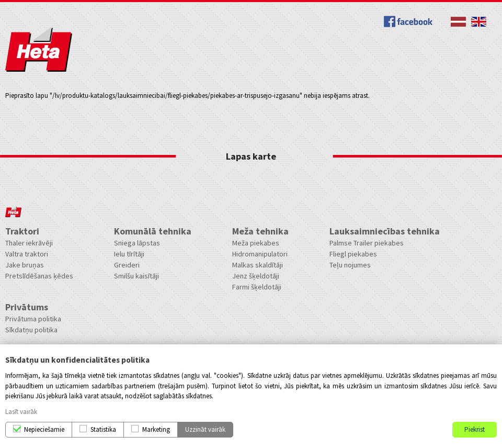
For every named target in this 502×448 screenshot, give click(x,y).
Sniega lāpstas (137, 243)
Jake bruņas (25, 265)
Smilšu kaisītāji (136, 276)
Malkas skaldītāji (258, 265)
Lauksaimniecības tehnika (385, 231)
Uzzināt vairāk (205, 429)
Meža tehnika (260, 231)
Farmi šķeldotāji (257, 287)
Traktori (22, 231)
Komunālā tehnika (153, 231)
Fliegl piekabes (353, 254)
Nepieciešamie (44, 429)
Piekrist (475, 429)
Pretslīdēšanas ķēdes (39, 276)
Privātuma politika (33, 319)
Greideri (127, 265)
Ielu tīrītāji (129, 254)
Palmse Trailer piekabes (367, 243)
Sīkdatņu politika (31, 330)
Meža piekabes (256, 243)
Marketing (156, 429)
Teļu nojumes (350, 265)
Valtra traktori (27, 254)
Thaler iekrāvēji (29, 243)
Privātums (27, 307)
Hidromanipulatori (260, 254)
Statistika (103, 429)
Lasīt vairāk (21, 412)
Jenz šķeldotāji (256, 276)
